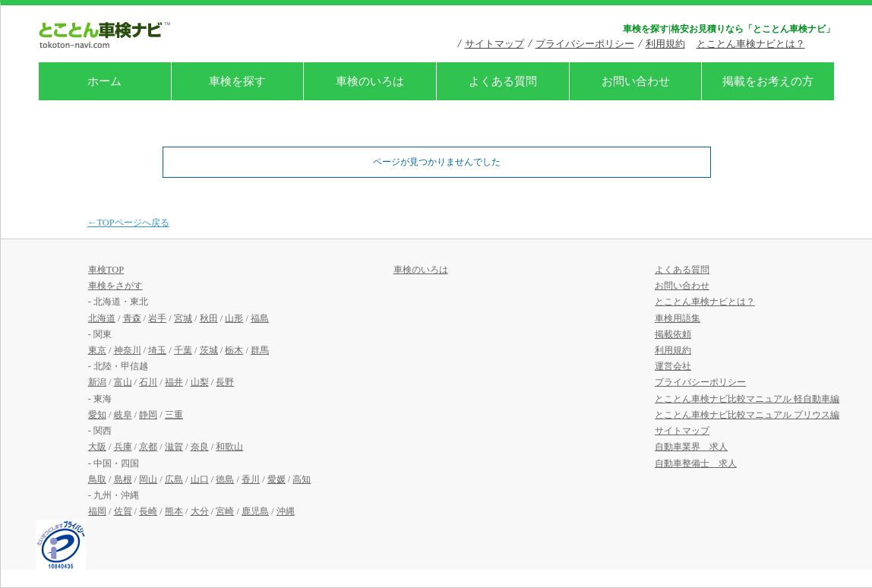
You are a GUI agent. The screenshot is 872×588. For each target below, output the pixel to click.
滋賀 (174, 447)
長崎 (148, 511)
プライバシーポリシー (585, 44)
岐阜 (123, 415)
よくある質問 (503, 81)
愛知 (97, 415)
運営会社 (673, 366)
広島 (174, 479)
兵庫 (123, 447)
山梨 (200, 382)
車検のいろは (370, 81)
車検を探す (237, 81)
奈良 (200, 447)
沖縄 (286, 511)
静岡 (148, 415)
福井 (174, 382)
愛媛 (276, 479)
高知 (302, 479)
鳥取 (97, 479)
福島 (260, 318)
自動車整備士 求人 (696, 463)
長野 (225, 382)
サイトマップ (494, 44)
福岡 (97, 511)
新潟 (97, 382)
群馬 (260, 350)
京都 (148, 447)
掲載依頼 (673, 334)
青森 (132, 318)
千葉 (183, 350)
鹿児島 (255, 511)
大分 (200, 511)
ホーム (104, 81)
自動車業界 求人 (691, 447)
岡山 (148, 479)
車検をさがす (115, 286)
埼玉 (157, 350)
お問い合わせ (636, 81)
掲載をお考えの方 (768, 81)
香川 (251, 479)
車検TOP (106, 270)
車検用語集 (678, 318)
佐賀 (123, 511)
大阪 (97, 447)
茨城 (209, 350)
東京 (97, 350)
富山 (123, 382)
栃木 (234, 350)
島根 (123, 479)
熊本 (174, 511)
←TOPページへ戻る (128, 223)
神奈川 (128, 350)
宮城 (183, 318)
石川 (148, 382)
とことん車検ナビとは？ (751, 44)
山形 (234, 318)
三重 (174, 415)
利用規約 (665, 44)
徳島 (225, 479)
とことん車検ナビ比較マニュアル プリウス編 (747, 415)
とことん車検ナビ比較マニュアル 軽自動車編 (747, 399)
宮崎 (225, 511)
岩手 (157, 318)
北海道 (102, 318)
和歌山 (229, 447)
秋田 (209, 318)
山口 (200, 479)
